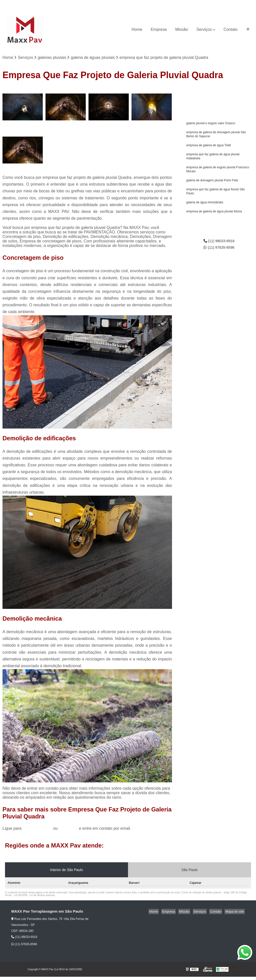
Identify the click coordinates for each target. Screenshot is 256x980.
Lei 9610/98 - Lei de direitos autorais (34, 896)
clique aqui (68, 829)
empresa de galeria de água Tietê (209, 148)
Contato (230, 29)
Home (137, 29)
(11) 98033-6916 (209, 4)
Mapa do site (235, 912)
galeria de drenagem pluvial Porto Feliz (212, 185)
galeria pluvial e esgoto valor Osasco (211, 124)
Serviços (204, 29)
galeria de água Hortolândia (205, 209)
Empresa (159, 29)
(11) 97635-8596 (240, 4)
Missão (182, 29)
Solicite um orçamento (219, 92)
